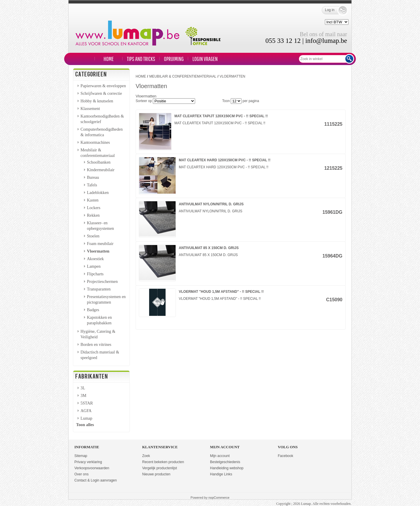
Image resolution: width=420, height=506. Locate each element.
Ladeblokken (98, 192)
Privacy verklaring (88, 462)
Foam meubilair (100, 244)
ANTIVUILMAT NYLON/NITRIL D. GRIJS (211, 204)
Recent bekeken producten (163, 462)
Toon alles (85, 425)
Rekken (93, 215)
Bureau (93, 177)
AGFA (86, 411)
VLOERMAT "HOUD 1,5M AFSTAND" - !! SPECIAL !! (221, 292)
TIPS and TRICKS (141, 59)
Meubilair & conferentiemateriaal (183, 76)
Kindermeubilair (101, 170)
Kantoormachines (95, 142)
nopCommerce (219, 498)
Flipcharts (95, 274)
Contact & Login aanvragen (96, 480)
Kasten (93, 200)
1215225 (333, 168)
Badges (93, 310)
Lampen (94, 266)
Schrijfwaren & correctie (101, 93)
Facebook (286, 456)
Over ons (82, 474)
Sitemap (81, 456)
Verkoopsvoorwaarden (92, 468)
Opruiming (174, 59)
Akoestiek (95, 259)
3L (83, 388)
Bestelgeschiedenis (225, 462)
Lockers (94, 208)
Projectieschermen (102, 281)
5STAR (87, 403)
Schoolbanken (99, 162)
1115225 (333, 124)
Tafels (92, 185)
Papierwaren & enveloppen (103, 86)
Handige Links (221, 474)
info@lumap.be (326, 41)
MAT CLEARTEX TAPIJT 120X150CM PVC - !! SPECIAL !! (221, 116)
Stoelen (93, 236)
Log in (334, 10)
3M (83, 395)
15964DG (333, 256)
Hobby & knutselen (97, 101)
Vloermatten (98, 251)
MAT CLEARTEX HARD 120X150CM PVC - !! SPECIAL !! (225, 160)
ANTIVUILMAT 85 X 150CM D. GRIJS (209, 248)
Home (109, 59)
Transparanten (99, 289)
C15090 (334, 300)
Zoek (146, 456)
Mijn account (220, 456)
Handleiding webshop (227, 468)
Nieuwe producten (156, 474)
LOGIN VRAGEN (205, 59)
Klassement (90, 108)
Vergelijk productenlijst (160, 468)
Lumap (86, 418)
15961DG (333, 212)
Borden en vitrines (96, 344)
